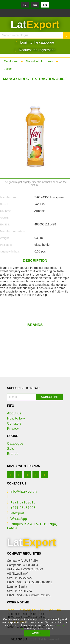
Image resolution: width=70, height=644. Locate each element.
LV (25, 5)
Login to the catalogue (35, 42)
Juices (8, 69)
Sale (11, 449)
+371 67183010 (21, 502)
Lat (35, 24)
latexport (16, 513)
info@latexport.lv (22, 491)
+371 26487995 (21, 508)
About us (14, 413)
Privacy (13, 428)
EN (45, 5)
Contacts (14, 423)
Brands (13, 454)
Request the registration (35, 50)
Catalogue (11, 61)
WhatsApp (17, 519)
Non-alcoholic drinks (39, 61)
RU (35, 5)
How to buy (16, 418)
